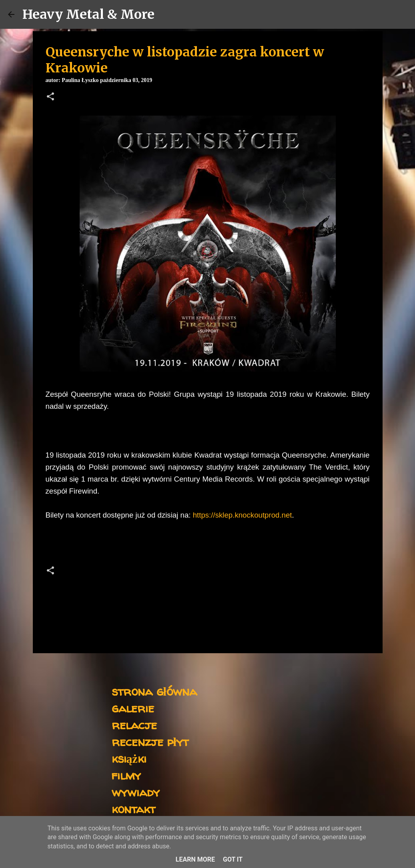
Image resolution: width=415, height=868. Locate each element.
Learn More (195, 859)
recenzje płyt (150, 741)
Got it (233, 859)
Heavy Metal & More (88, 14)
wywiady (136, 792)
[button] (50, 97)
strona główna (154, 691)
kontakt (133, 809)
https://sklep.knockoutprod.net (243, 515)
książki (129, 758)
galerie (133, 708)
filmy (126, 775)
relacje (134, 725)
